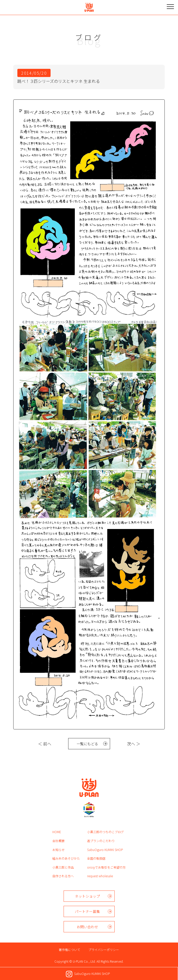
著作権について (69, 950)
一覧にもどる (87, 744)
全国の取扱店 (96, 858)
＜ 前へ (45, 744)
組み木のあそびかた (66, 858)
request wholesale (100, 876)
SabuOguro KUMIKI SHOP (105, 850)
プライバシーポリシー (104, 950)
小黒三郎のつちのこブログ (105, 832)
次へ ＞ (134, 744)
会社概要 (58, 841)
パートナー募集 (87, 911)
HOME (57, 832)
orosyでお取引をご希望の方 (106, 867)
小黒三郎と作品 (63, 867)
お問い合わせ (87, 927)
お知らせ (58, 850)
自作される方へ (63, 876)
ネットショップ (87, 896)
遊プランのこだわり (101, 841)
